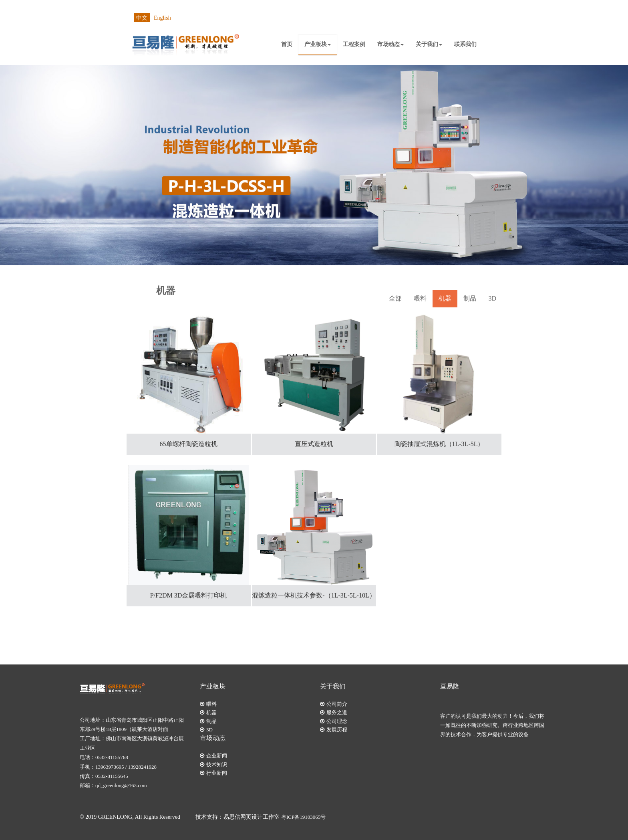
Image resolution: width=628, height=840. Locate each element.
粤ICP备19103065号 (303, 817)
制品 (470, 298)
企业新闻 (217, 756)
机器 (445, 298)
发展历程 (337, 730)
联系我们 (465, 44)
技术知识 (217, 764)
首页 (287, 44)
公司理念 (337, 721)
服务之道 (337, 712)
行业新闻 (217, 773)
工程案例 (354, 44)
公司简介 (337, 704)
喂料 (420, 298)
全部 (395, 298)
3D (492, 298)
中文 (142, 18)
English (162, 18)
